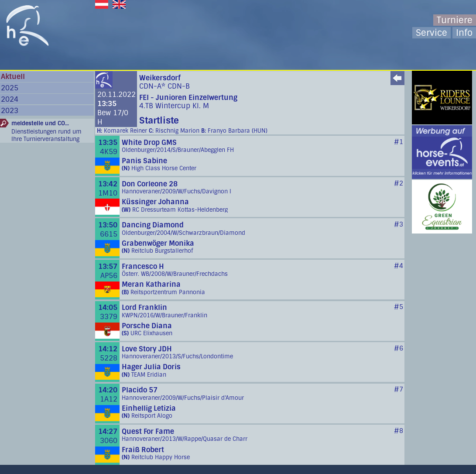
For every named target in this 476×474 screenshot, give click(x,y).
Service (431, 33)
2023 (10, 111)
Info (464, 33)
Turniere (455, 20)
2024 (10, 99)
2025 (10, 88)
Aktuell (13, 77)
